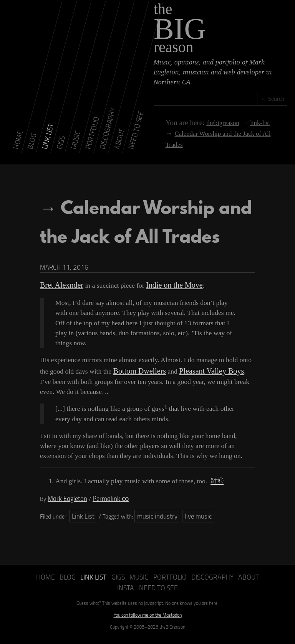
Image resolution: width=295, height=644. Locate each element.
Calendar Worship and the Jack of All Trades (219, 133)
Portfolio (159, 584)
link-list (242, 123)
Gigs (112, 584)
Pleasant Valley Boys (201, 384)
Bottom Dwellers (137, 384)
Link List (82, 524)
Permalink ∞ (103, 508)
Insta (251, 584)
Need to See (148, 594)
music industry (152, 524)
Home (44, 584)
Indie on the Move (165, 299)
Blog (65, 584)
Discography (198, 584)
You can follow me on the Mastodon (148, 620)
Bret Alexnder (59, 299)
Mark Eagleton (65, 508)
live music (187, 524)
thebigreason (206, 123)
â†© (216, 492)
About (230, 584)
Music (131, 584)
